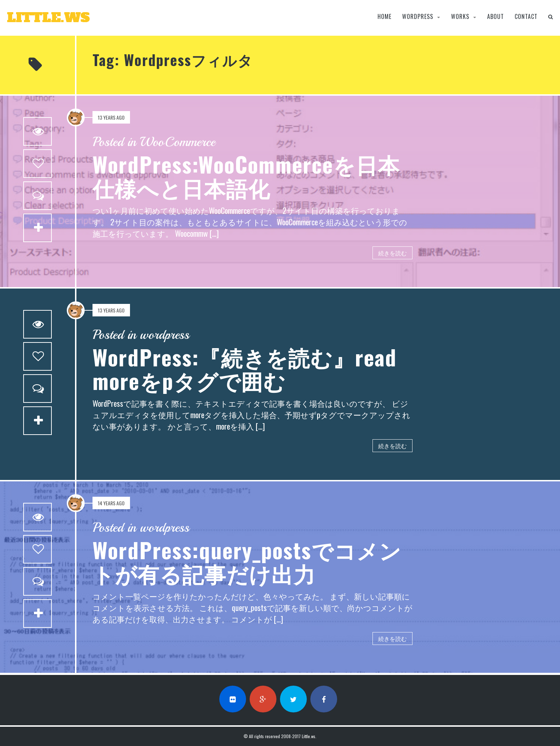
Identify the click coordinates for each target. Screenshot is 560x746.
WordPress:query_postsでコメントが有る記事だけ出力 (247, 561)
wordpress (418, 17)
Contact (526, 17)
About (496, 17)
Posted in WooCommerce (154, 142)
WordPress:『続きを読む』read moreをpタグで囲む (245, 368)
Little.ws (309, 736)
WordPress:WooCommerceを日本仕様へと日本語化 (246, 176)
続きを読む (392, 253)
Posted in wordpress (141, 335)
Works (460, 17)
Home (384, 17)
